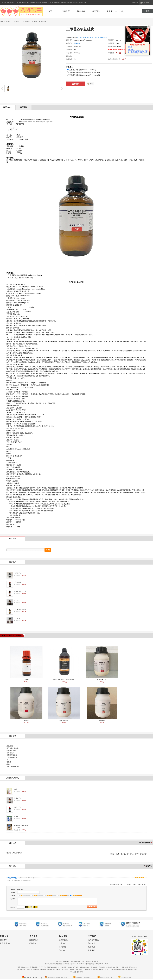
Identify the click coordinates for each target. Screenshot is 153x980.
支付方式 (62, 950)
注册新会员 (63, 940)
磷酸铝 (26, 720)
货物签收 (4, 940)
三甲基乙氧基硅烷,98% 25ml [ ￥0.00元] (81, 70)
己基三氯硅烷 (11, 751)
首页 (50, 11)
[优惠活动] (81, 37)
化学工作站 (112, 11)
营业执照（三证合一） (82, 978)
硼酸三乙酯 (18, 807)
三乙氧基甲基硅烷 (20, 609)
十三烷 (16, 600)
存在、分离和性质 (13, 767)
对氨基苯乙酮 (102, 680)
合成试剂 (26, 22)
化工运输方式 (5, 943)
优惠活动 (96, 11)
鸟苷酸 (26, 680)
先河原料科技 (93, 940)
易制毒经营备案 (125, 978)
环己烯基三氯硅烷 (13, 748)
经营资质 (92, 947)
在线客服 (66, 964)
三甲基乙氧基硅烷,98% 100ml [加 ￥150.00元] (83, 73)
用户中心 (135, 3)
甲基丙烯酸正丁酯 (20, 591)
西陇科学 (77, 43)
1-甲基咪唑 (18, 582)
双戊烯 (16, 816)
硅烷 (8, 764)
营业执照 (92, 950)
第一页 (129, 854)
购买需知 (62, 947)
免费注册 (83, 3)
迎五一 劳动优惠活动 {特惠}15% (96, 37)
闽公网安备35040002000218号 (56, 978)
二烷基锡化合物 (12, 757)
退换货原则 (34, 940)
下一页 (139, 854)
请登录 (76, 3)
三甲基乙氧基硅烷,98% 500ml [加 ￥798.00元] (83, 75)
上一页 (134, 854)
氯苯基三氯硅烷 (12, 755)
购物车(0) (145, 3)
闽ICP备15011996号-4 (30, 978)
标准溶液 (81, 11)
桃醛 (15, 789)
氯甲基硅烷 (10, 753)
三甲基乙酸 (18, 573)
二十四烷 (17, 618)
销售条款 (33, 943)
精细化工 (66, 11)
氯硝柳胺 (102, 720)
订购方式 (62, 943)
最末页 (144, 854)
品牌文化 (92, 943)
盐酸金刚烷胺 (64, 720)
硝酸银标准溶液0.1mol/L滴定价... (64, 680)
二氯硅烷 (10, 746)
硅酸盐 (9, 762)
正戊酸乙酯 (18, 798)
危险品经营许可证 (105, 978)
